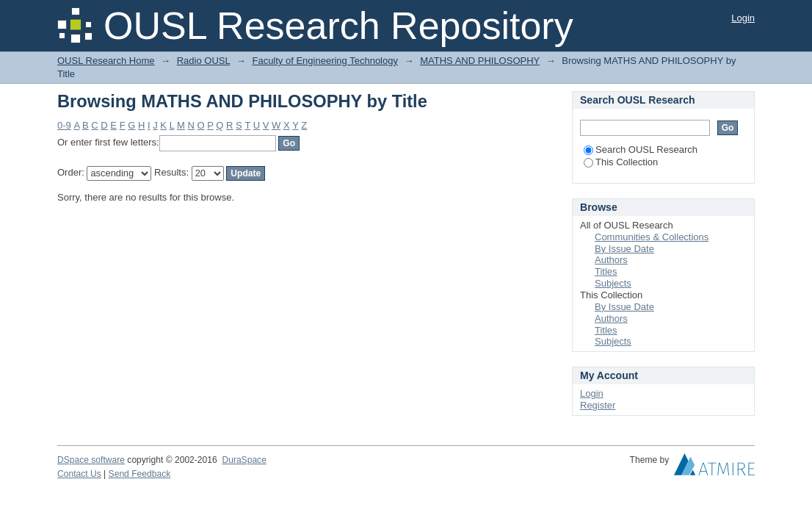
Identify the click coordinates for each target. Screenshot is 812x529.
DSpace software (91, 460)
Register (598, 405)
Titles (606, 271)
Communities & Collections (652, 237)
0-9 (64, 125)
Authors (611, 260)
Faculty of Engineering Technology (325, 61)
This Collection (621, 162)
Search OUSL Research (641, 150)
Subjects (613, 283)
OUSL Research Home (106, 61)
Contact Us (79, 474)
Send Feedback (140, 474)
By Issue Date (624, 249)
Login (743, 18)
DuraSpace (244, 460)
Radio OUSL (204, 61)
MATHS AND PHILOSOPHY (480, 61)
